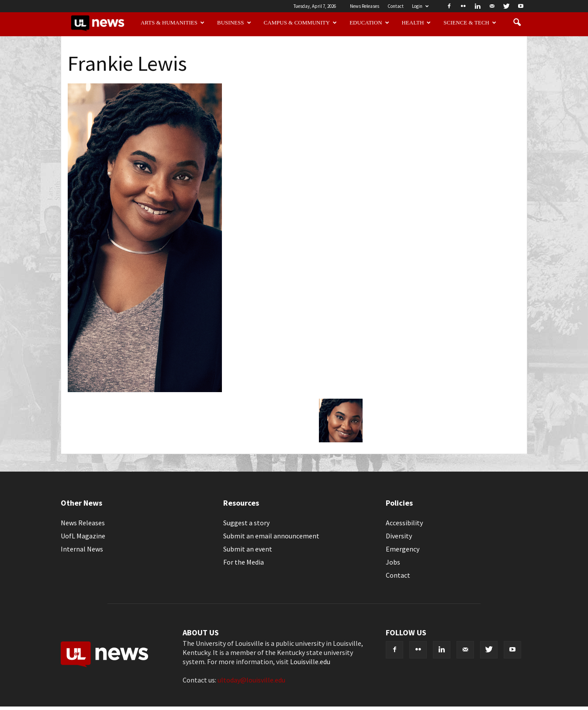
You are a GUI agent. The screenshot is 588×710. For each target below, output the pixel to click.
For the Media (244, 562)
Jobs (393, 562)
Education (369, 23)
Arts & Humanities (173, 23)
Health (417, 23)
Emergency (403, 549)
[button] (517, 23)
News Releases (365, 6)
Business (234, 23)
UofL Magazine (83, 536)
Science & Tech (470, 23)
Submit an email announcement (271, 536)
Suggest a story (246, 523)
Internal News (82, 549)
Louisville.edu (310, 662)
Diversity (399, 536)
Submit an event (248, 549)
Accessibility (404, 523)
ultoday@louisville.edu (251, 680)
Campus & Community (301, 23)
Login (420, 6)
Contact (396, 6)
